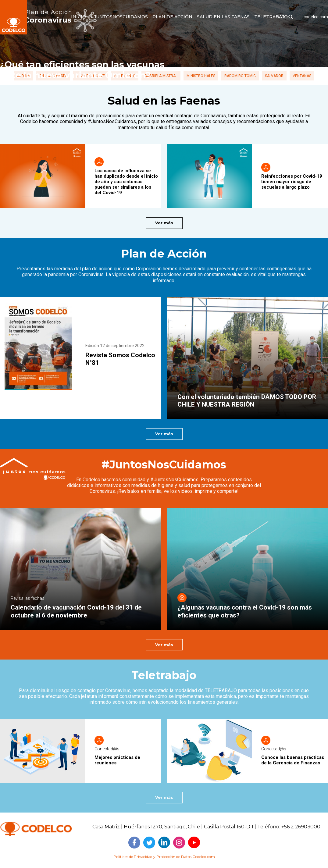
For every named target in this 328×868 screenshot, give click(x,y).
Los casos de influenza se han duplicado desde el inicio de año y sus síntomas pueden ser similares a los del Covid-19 (126, 182)
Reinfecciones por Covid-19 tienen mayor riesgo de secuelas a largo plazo (292, 182)
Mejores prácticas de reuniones (117, 760)
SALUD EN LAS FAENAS (223, 17)
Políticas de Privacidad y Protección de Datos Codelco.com (164, 857)
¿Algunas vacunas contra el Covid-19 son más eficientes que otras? (245, 611)
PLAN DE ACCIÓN (172, 17)
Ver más (164, 223)
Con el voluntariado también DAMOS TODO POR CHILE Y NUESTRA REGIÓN (247, 401)
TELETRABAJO (271, 17)
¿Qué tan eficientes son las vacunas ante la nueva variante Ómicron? (82, 70)
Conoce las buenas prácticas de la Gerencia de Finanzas (293, 760)
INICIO (78, 17)
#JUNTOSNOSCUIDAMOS (119, 17)
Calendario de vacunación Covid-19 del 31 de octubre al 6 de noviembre (76, 611)
